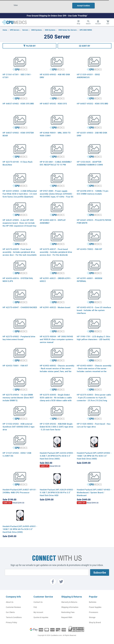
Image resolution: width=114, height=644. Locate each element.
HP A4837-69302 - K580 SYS (53, 104)
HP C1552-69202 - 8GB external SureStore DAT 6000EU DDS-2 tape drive (19, 427)
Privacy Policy (11, 622)
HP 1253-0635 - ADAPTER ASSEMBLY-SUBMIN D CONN (90, 163)
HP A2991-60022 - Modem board (55, 307)
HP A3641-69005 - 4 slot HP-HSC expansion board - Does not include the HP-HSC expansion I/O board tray (19, 223)
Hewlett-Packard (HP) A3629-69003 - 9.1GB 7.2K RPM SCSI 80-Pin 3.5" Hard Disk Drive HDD (57, 492)
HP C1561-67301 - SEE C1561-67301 (17, 76)
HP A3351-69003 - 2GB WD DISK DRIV (92, 134)
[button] (29, 46)
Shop (78, 22)
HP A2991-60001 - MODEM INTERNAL (89, 280)
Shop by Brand (95, 622)
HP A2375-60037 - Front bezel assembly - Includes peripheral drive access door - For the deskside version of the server (56, 253)
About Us (10, 602)
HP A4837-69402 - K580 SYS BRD (18, 104)
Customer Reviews (13, 607)
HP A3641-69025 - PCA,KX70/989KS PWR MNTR (94, 221)
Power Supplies (95, 607)
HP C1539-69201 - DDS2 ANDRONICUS (88, 76)
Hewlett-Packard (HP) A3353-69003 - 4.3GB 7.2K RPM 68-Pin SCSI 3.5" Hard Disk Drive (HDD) (57, 456)
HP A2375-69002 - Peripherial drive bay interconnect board (19, 338)
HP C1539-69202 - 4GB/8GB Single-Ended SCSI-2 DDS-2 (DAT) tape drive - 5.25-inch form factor (57, 427)
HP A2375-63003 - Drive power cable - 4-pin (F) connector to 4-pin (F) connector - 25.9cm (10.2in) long (94, 398)
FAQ (35, 607)
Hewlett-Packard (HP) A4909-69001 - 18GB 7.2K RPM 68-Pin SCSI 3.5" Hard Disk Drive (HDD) (20, 529)
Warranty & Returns (69, 602)
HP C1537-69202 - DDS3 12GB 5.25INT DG (17, 454)
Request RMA (67, 617)
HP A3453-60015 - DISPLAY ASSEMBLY (53, 221)
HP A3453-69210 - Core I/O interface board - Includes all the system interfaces (94, 310)
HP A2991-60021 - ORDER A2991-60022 (56, 280)
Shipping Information (70, 607)
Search (88, 22)
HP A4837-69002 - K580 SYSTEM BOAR (18, 134)
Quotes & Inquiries (41, 617)
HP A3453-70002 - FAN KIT (89, 249)
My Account (38, 612)
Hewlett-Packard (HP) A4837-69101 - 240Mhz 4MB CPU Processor (20, 491)
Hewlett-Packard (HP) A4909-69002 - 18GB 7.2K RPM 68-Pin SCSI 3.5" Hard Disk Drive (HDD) (94, 456)
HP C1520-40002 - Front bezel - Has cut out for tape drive (94, 425)
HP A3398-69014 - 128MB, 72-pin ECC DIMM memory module (93, 192)
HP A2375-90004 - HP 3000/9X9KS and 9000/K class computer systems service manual (56, 339)
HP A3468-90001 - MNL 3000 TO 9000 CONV (55, 134)
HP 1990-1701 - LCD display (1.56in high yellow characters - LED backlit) (93, 338)
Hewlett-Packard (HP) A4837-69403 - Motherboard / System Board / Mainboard (94, 492)
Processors (94, 612)
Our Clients (10, 612)
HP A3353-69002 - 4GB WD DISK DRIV (55, 76)
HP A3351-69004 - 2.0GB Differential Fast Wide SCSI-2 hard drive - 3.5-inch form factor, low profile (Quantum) (20, 194)
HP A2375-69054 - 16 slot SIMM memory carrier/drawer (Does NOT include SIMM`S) (18, 398)
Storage (92, 617)
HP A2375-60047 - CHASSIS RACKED (20, 307)
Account (98, 22)
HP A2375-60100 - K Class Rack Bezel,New (18, 163)
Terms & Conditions (14, 617)
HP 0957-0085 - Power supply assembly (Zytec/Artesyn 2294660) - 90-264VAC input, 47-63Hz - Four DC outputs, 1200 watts (57, 195)
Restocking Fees (68, 612)
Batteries (93, 602)
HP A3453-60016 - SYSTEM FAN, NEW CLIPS (18, 280)
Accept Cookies (83, 6)
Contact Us (38, 602)
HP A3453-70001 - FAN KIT (15, 366)
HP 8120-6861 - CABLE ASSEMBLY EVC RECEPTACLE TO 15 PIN (56, 163)
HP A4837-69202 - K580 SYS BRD (92, 104)
